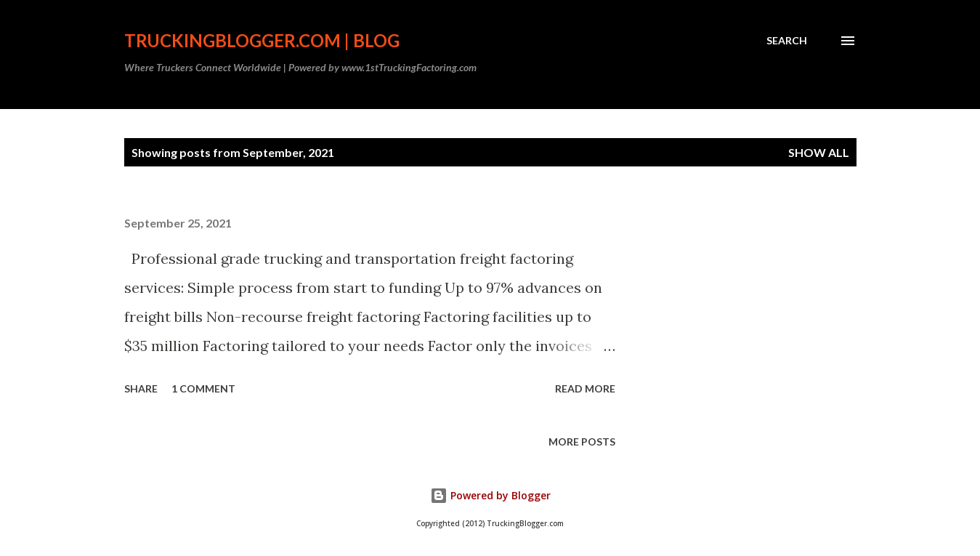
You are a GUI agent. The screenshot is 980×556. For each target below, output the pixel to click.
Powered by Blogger (490, 495)
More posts (582, 442)
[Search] (787, 41)
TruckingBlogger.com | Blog (262, 40)
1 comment (203, 388)
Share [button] (141, 388)
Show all (819, 152)
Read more (585, 388)
